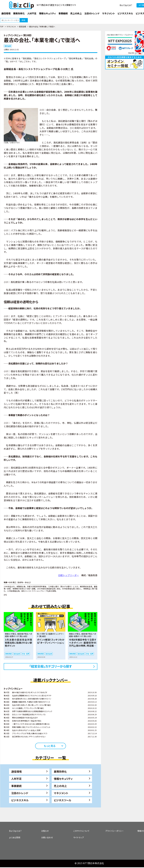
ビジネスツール (63, 800)
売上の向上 (60, 786)
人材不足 (16, 779)
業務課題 (8, 654)
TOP (2, 26)
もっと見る (50, 746)
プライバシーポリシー (114, 831)
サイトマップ (79, 837)
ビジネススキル (20, 800)
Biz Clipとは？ (126, 5)
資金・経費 (26, 654)
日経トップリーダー (69, 575)
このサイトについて (81, 831)
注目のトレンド (20, 793)
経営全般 (23, 26)
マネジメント (11, 26)
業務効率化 (60, 771)
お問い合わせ (47, 837)
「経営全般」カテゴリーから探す (51, 666)
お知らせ (45, 831)
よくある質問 (15, 837)
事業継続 (16, 786)
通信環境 (16, 771)
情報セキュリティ (63, 779)
